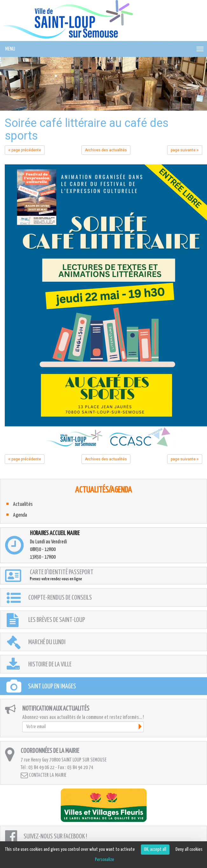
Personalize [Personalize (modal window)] (105, 860)
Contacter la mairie (44, 775)
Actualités (23, 504)
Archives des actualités (106, 150)
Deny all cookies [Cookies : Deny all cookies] (189, 849)
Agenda (20, 515)
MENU (10, 49)
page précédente (25, 150)
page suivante (185, 150)
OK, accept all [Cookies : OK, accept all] (155, 849)
